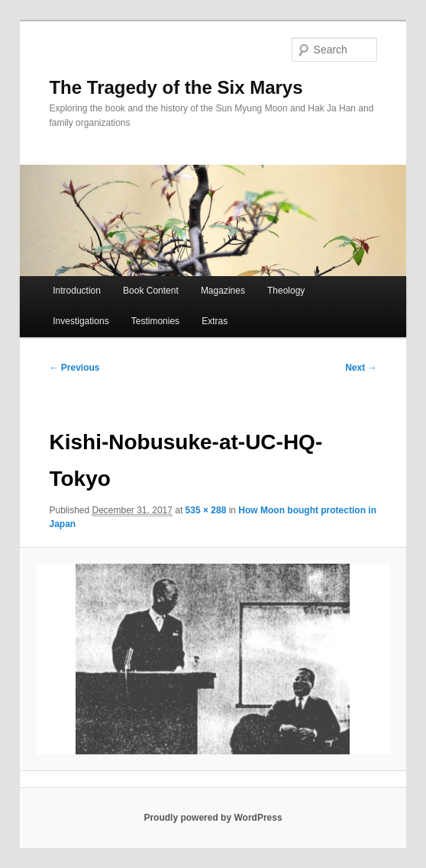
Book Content (151, 291)
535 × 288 (206, 510)
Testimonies (155, 321)
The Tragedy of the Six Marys (176, 87)
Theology (286, 291)
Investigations (81, 321)
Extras (215, 321)
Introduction (77, 291)
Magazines (223, 291)
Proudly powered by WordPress (213, 818)
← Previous (74, 368)
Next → (361, 368)
